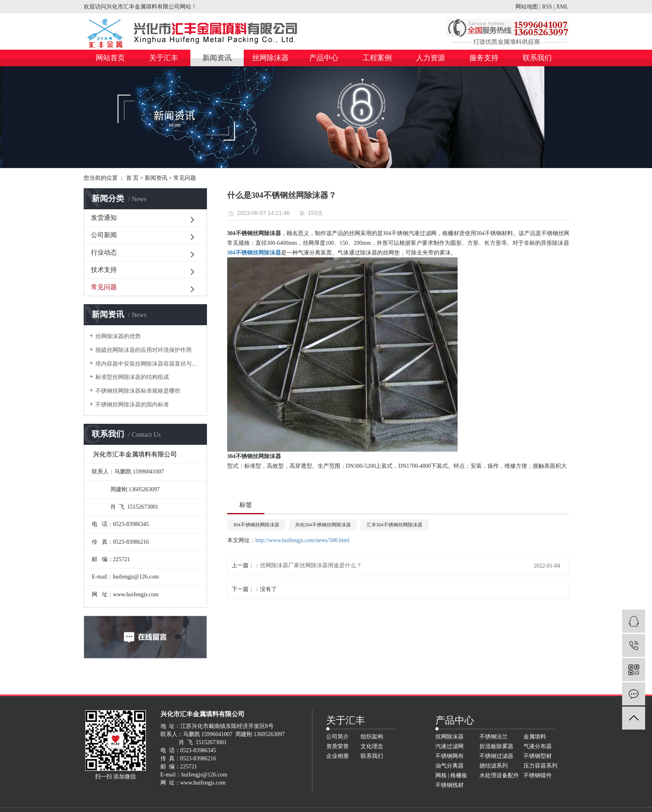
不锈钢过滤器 (496, 756)
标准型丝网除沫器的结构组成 (132, 377)
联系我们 (537, 58)
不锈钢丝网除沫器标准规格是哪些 (138, 391)
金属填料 (535, 737)
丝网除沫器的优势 (118, 336)
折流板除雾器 (496, 746)
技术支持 (104, 270)
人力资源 (430, 58)
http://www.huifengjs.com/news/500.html (303, 540)
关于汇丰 (164, 58)
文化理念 (372, 746)
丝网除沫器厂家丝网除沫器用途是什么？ (311, 565)
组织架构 (372, 737)
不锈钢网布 (449, 756)
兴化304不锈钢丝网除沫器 (323, 525)
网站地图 (527, 7)
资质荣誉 (338, 746)
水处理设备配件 (499, 775)
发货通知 (104, 218)
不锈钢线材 (449, 785)
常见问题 (185, 178)
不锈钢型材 (538, 756)
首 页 (133, 178)
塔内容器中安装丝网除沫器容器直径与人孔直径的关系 (148, 364)
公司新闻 (104, 235)
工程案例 (377, 58)
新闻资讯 (217, 58)
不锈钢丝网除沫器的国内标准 (132, 405)
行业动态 (104, 252)
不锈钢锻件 (538, 775)
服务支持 (484, 58)
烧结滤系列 (494, 766)
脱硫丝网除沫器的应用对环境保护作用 (143, 350)
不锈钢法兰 (494, 737)
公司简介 (338, 737)
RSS (547, 7)
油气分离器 (449, 766)
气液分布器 (538, 746)
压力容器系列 (540, 766)
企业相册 (338, 756)
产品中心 (324, 58)
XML (562, 7)
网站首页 (110, 58)
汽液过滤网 (449, 746)
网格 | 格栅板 (452, 775)
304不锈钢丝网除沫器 (256, 525)
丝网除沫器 (270, 58)
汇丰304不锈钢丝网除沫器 (395, 525)
